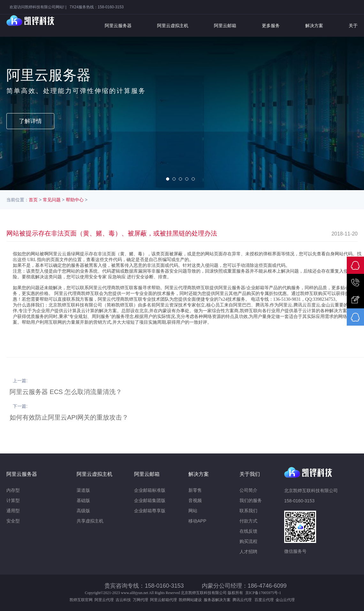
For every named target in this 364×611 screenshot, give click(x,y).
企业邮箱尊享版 (150, 511)
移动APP (197, 521)
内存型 (13, 490)
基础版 (83, 500)
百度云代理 (265, 600)
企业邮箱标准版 (150, 490)
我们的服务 (251, 500)
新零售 (195, 490)
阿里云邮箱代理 (163, 600)
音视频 (195, 500)
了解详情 (30, 121)
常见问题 (52, 200)
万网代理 (140, 600)
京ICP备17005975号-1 (263, 593)
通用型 (13, 511)
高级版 (83, 511)
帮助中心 (75, 200)
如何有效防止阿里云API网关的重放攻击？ (69, 417)
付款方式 (248, 521)
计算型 (13, 500)
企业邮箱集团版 (150, 500)
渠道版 (83, 490)
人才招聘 (248, 552)
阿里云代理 (104, 600)
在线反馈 (248, 531)
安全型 (13, 521)
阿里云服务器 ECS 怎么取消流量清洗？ (66, 392)
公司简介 (248, 490)
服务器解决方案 (218, 600)
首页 (33, 200)
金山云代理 (285, 600)
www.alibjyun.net (135, 593)
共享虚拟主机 (90, 521)
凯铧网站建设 (190, 600)
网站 (193, 511)
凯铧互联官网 (81, 600)
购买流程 (248, 541)
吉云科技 (123, 600)
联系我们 (248, 511)
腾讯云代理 (243, 600)
